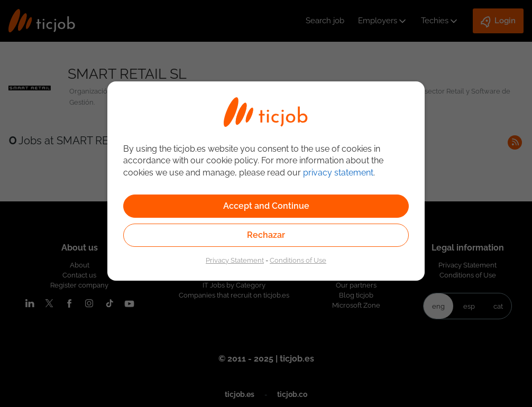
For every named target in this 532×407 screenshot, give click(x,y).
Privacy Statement (235, 260)
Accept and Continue (266, 206)
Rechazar (266, 235)
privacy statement (338, 173)
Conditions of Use (298, 260)
